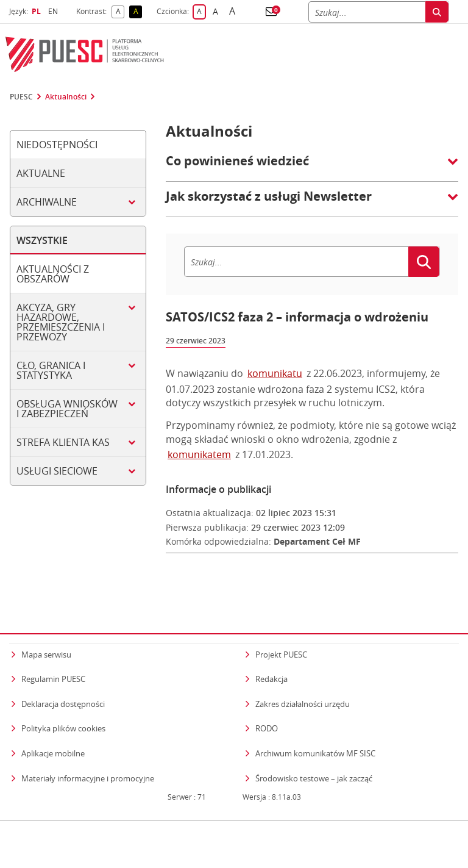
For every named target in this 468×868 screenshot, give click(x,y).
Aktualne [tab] (41, 173)
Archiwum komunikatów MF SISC (315, 730)
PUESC (21, 97)
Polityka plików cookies (63, 705)
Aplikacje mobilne (53, 730)
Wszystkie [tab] (42, 240)
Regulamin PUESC (53, 655)
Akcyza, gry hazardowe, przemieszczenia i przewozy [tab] (61, 322)
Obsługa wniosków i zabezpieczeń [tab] (67, 409)
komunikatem (199, 454)
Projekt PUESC (281, 630)
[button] (271, 12)
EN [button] (55, 11)
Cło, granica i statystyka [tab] (51, 370)
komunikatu (275, 373)
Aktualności (66, 97)
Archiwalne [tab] (47, 202)
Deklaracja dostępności (63, 680)
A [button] (120, 12)
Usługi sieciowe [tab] (57, 471)
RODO (267, 705)
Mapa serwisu (46, 630)
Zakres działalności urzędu (303, 679)
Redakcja (271, 655)
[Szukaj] (367, 12)
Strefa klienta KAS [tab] (63, 442)
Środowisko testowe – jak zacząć (314, 754)
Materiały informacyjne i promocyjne (88, 754)
